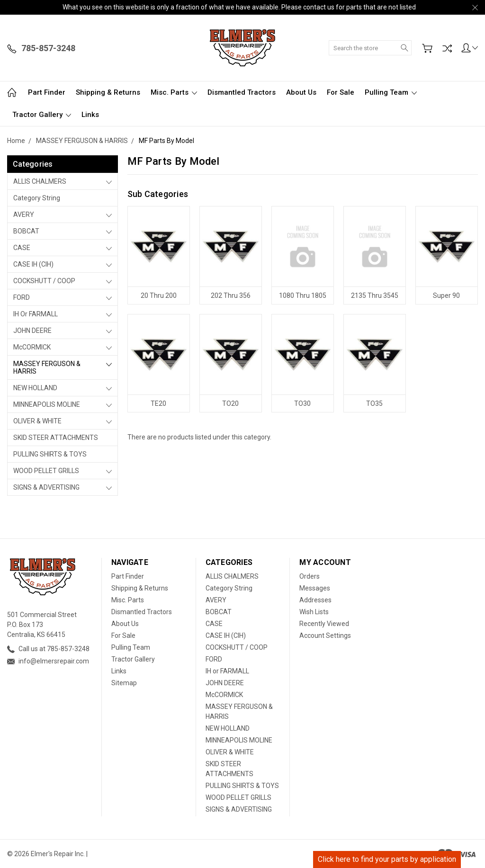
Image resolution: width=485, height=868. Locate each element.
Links (90, 115)
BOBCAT (26, 231)
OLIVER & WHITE (37, 421)
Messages (315, 588)
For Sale (341, 92)
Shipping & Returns (108, 92)
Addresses (315, 600)
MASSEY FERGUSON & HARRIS (47, 367)
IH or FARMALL (36, 314)
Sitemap (124, 683)
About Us (301, 92)
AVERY (24, 215)
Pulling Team (391, 92)
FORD (22, 297)
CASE (22, 248)
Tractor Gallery (42, 115)
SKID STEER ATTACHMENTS (56, 438)
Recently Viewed (324, 624)
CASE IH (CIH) (33, 264)
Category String (37, 198)
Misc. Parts (174, 92)
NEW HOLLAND (35, 388)
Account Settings (325, 635)
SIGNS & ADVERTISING (46, 487)
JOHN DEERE (32, 331)
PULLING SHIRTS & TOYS (50, 454)
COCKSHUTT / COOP (44, 281)
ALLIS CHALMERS (40, 181)
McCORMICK (32, 347)
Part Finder (47, 92)
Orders (310, 576)
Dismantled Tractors (242, 92)
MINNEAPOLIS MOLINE (47, 404)
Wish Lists (314, 612)
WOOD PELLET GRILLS (46, 471)
